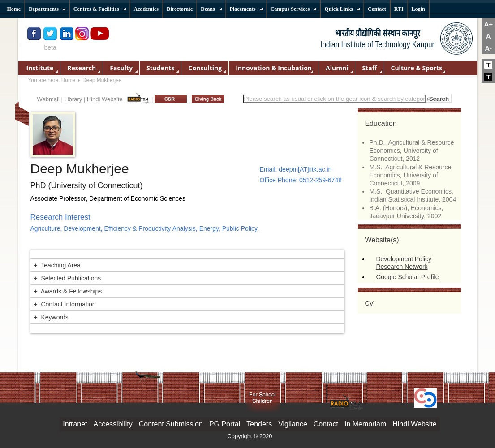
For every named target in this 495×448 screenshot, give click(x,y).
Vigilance (293, 424)
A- (488, 48)
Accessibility (113, 424)
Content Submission (171, 424)
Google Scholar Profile (407, 277)
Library (73, 99)
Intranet (75, 424)
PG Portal (225, 424)
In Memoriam (365, 424)
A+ (488, 24)
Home (69, 80)
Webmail (48, 99)
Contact (326, 424)
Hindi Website (105, 99)
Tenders (259, 424)
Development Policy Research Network (404, 263)
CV (369, 303)
